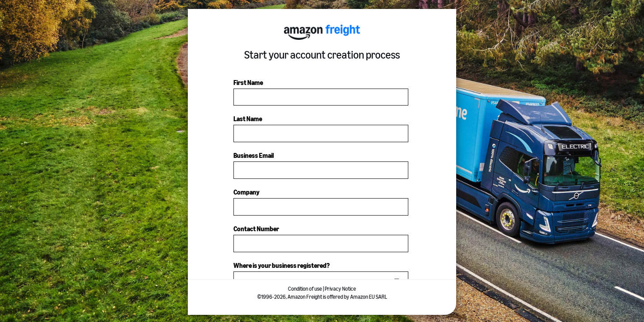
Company (246, 193)
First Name (248, 83)
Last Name (248, 119)
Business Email (254, 156)
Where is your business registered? (282, 266)
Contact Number (256, 229)
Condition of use (305, 289)
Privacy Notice (340, 289)
